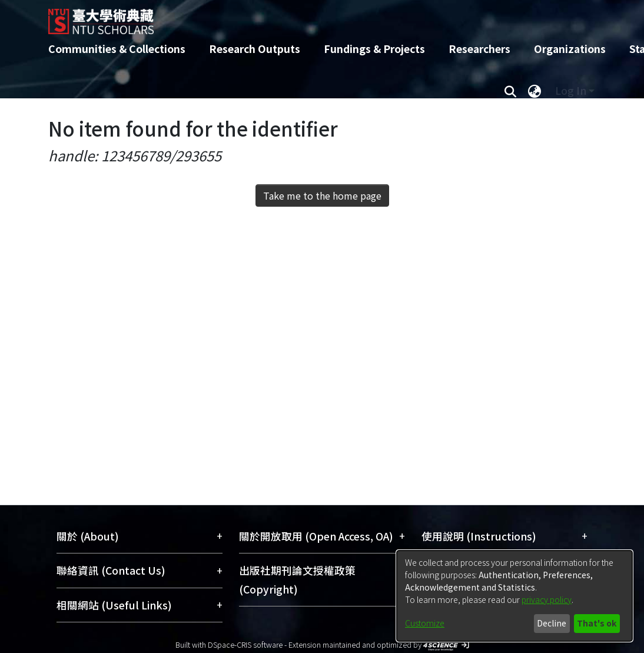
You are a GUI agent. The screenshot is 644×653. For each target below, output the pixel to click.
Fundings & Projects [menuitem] (374, 49)
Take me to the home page (322, 195)
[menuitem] (535, 91)
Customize (425, 623)
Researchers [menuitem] (479, 49)
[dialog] (514, 596)
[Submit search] (510, 91)
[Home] (312, 17)
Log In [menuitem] (571, 90)
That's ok (597, 623)
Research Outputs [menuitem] (255, 49)
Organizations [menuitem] (570, 49)
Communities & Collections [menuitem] (117, 49)
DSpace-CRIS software (245, 644)
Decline (552, 623)
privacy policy (547, 599)
